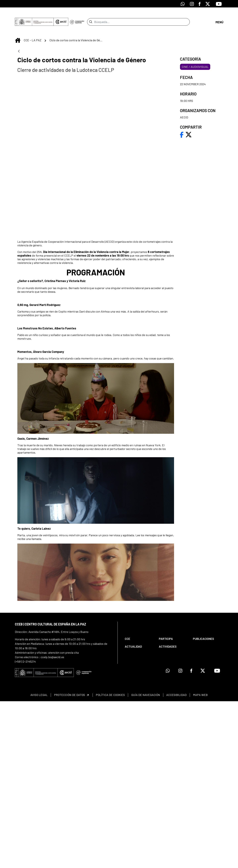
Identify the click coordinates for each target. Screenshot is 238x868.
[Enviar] (91, 16)
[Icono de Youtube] (219, 4)
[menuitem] (139, 806)
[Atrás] (19, 40)
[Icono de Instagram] (192, 4)
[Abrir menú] (219, 16)
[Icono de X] (208, 4)
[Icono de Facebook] (200, 4)
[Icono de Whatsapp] (183, 4)
